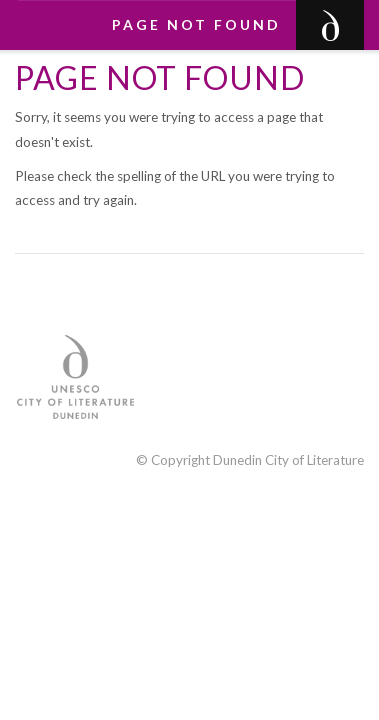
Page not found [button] (196, 24)
